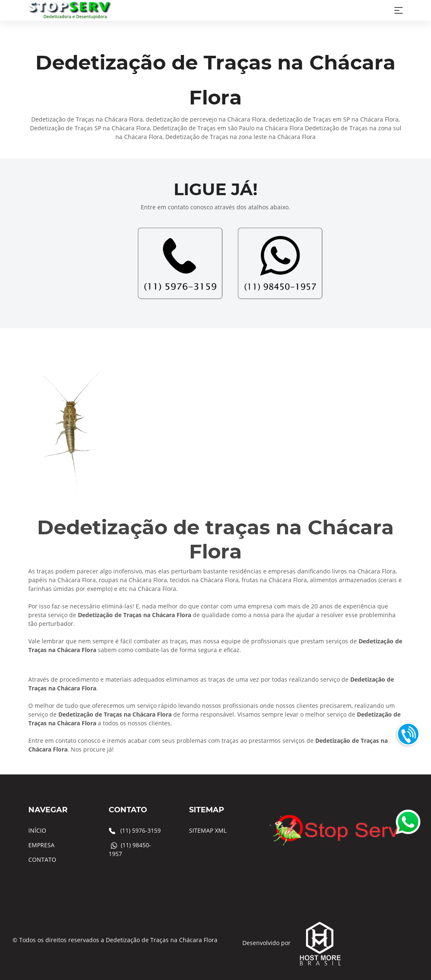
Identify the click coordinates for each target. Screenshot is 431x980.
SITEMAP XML (208, 830)
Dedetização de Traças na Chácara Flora (162, 940)
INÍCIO (37, 830)
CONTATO (42, 860)
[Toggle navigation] (399, 10)
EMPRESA (41, 845)
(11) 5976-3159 (141, 830)
